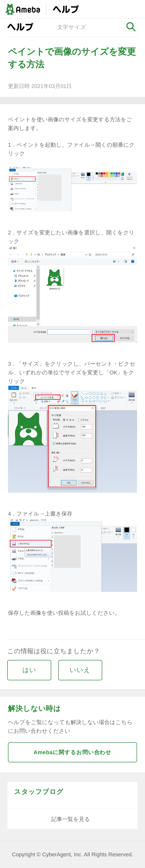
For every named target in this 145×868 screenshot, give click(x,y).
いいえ (80, 670)
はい (29, 670)
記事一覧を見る (71, 819)
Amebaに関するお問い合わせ (73, 752)
